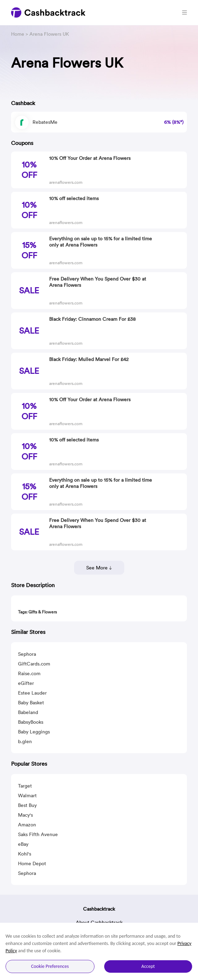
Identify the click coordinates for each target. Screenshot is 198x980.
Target (25, 786)
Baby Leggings (34, 732)
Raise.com (29, 673)
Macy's (25, 815)
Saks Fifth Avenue (38, 834)
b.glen (25, 741)
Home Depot (32, 863)
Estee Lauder (32, 693)
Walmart (27, 796)
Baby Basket (31, 703)
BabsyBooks (31, 722)
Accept (148, 966)
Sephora (27, 654)
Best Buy (27, 805)
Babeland (28, 712)
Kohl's (25, 854)
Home (18, 34)
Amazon (27, 825)
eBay (23, 844)
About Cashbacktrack (99, 922)
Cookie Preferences (50, 966)
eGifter (26, 683)
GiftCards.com (34, 664)
